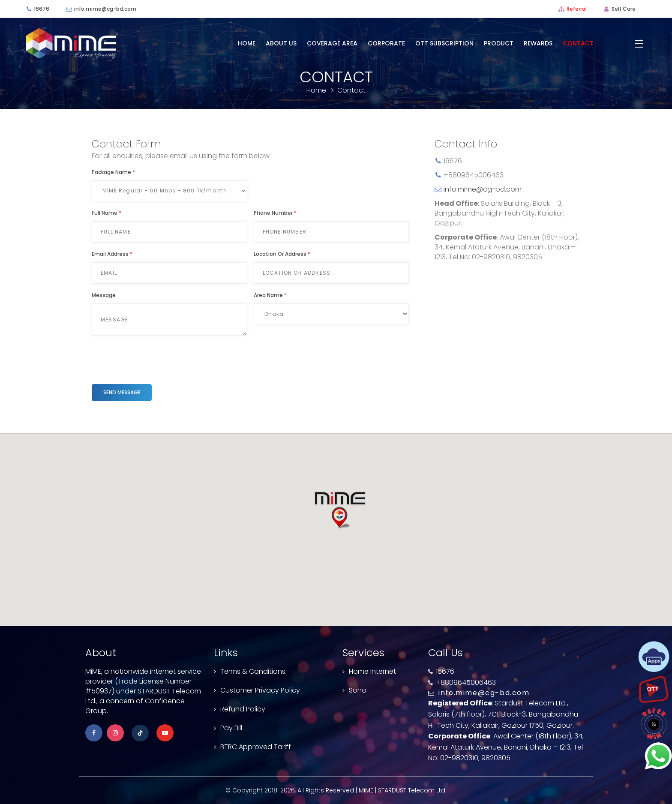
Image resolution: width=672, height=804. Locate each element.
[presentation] (157, 359)
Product (499, 43)
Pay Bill (231, 728)
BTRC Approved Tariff (256, 747)
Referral (577, 9)
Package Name (113, 172)
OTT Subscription (444, 43)
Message (104, 295)
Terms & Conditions (253, 671)
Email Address (112, 254)
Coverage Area (332, 43)
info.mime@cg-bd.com (105, 9)
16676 (42, 9)
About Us (281, 43)
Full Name (106, 213)
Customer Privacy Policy (260, 690)
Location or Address (282, 254)
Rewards (538, 43)
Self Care (624, 9)
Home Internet (372, 671)
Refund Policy (243, 709)
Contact (578, 43)
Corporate (386, 43)
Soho (358, 690)
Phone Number (275, 213)
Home (247, 43)
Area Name (270, 295)
